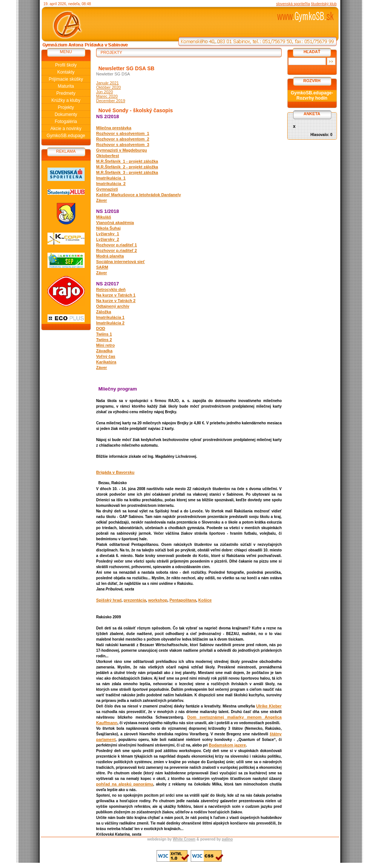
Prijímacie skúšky (66, 79)
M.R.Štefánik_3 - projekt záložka (127, 172)
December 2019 (111, 101)
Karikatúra (106, 362)
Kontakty (66, 72)
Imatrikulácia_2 (111, 184)
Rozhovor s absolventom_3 (123, 145)
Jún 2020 (104, 92)
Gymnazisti (107, 189)
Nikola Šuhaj (108, 228)
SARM (102, 267)
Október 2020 (109, 87)
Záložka (104, 312)
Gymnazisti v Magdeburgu (122, 150)
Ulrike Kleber (269, 706)
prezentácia (135, 600)
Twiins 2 (104, 340)
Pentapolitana (183, 600)
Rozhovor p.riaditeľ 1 (117, 245)
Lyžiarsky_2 (108, 239)
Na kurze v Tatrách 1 (116, 295)
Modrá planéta (110, 256)
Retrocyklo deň (111, 289)
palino (227, 839)
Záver (101, 200)
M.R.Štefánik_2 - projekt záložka (127, 167)
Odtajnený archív (113, 306)
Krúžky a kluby (66, 100)
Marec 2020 (107, 96)
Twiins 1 (104, 334)
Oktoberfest (108, 156)
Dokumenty (66, 114)
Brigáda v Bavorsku (115, 472)
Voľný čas (106, 356)
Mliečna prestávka (114, 128)
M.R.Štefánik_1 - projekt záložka (127, 161)
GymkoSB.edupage (66, 136)
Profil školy (66, 65)
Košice (205, 600)
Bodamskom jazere (227, 745)
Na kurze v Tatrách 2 (116, 301)
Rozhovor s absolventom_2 (123, 139)
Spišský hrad (109, 600)
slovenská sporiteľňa (293, 4)
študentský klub (324, 4)
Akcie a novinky (66, 129)
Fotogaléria (66, 122)
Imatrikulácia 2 (110, 323)
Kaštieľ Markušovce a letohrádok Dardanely (139, 195)
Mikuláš (104, 217)
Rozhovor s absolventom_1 (123, 133)
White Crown (184, 839)
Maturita (66, 86)
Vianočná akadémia (115, 223)
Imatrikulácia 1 (110, 317)
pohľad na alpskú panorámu (125, 784)
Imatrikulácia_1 (111, 178)
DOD (101, 328)
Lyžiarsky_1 (108, 234)
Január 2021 (107, 83)
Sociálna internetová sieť (120, 262)
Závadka (104, 351)
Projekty (66, 107)
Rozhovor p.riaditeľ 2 (117, 250)
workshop (158, 600)
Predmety (66, 93)
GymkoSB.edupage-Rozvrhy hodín (312, 95)
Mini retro (105, 345)
